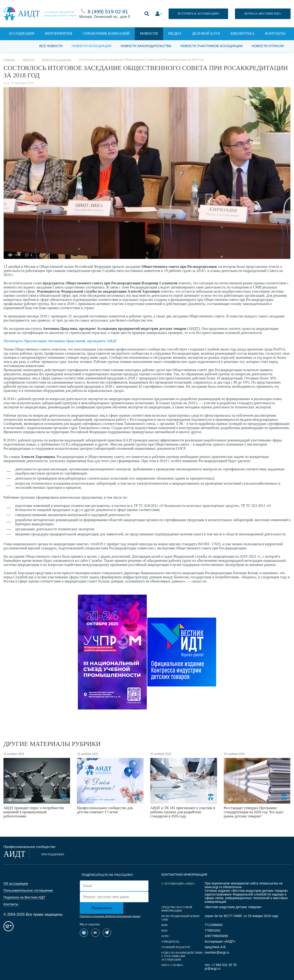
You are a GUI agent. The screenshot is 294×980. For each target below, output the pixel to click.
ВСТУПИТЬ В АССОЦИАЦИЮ (198, 13)
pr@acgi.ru (213, 969)
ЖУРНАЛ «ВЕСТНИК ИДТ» (263, 13)
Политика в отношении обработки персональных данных (110, 916)
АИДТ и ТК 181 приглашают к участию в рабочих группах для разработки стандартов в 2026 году (183, 812)
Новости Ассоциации (92, 46)
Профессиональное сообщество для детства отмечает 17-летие (105, 810)
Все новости (51, 46)
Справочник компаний (106, 33)
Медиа (175, 33)
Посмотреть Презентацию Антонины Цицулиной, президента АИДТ (60, 341)
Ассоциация (22, 33)
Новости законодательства (146, 46)
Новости (149, 33)
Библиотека (243, 33)
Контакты (275, 33)
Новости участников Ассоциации (212, 46)
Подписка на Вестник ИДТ (24, 897)
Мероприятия (58, 33)
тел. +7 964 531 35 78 (221, 965)
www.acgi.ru (213, 887)
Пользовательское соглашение (28, 890)
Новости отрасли (268, 46)
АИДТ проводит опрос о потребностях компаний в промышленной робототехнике (34, 812)
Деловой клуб (206, 33)
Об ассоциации (16, 883)
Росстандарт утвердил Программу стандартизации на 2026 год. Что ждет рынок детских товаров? (254, 812)
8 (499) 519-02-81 (108, 12)
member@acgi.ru (217, 952)
